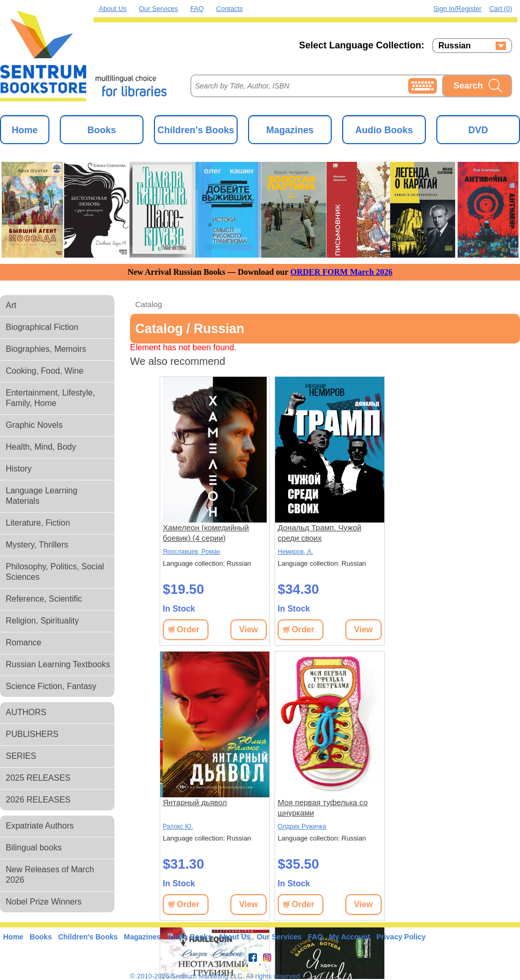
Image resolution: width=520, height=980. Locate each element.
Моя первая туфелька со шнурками (323, 807)
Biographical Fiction (42, 327)
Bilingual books (34, 848)
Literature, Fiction (38, 523)
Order (188, 629)
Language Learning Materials (42, 496)
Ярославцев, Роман (191, 552)
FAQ (197, 9)
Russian (454, 46)
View (249, 629)
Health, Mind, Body (41, 447)
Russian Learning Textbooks (58, 664)
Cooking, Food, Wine (44, 371)
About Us (113, 9)
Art (11, 305)
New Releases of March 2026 (50, 875)
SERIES (21, 756)
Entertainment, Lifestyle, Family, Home (50, 398)
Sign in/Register (457, 9)
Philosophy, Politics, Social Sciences (55, 572)
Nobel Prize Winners (44, 902)
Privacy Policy (401, 937)
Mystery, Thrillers (37, 545)
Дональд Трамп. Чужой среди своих (320, 533)
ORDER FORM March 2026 (341, 272)
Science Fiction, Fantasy (51, 686)
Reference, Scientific (44, 599)
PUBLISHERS (32, 734)
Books (102, 130)
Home (24, 130)
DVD (478, 130)
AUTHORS (26, 712)
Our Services (158, 9)
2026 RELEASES (38, 800)
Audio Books (384, 130)
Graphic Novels (34, 425)
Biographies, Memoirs (46, 349)
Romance (23, 642)
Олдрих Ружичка (302, 826)
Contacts (230, 9)
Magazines (290, 130)
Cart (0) (501, 9)
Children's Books (196, 130)
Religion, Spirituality (42, 621)
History (19, 469)
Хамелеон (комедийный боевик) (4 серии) (206, 533)
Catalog (149, 304)
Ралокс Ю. (178, 826)
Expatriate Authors (40, 826)
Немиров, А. (295, 552)
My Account (350, 937)
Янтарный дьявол (195, 802)
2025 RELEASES (38, 778)
